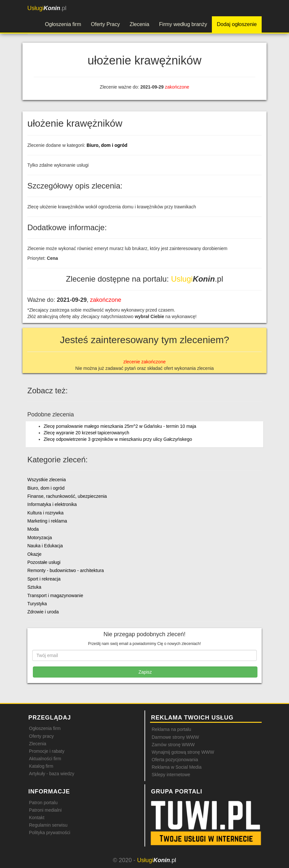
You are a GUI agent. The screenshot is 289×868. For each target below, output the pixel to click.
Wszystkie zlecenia (47, 480)
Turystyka (37, 604)
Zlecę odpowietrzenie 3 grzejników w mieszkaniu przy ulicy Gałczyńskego (118, 439)
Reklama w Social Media (177, 767)
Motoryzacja (40, 538)
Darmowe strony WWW (175, 737)
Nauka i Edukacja (45, 546)
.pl (47, 8)
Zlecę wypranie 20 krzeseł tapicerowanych (86, 433)
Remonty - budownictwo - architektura (66, 570)
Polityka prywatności (50, 833)
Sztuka (34, 587)
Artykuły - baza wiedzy (52, 774)
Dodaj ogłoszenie (237, 24)
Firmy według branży (183, 24)
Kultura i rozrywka (45, 513)
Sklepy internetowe (171, 775)
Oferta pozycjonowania (175, 760)
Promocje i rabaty (47, 751)
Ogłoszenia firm (63, 24)
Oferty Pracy (105, 24)
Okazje (34, 554)
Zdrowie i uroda (43, 612)
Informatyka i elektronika (52, 504)
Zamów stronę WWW (173, 745)
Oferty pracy (41, 736)
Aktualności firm (45, 759)
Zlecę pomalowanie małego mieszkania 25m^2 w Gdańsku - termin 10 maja (120, 426)
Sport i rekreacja (44, 579)
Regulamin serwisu (48, 825)
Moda (33, 529)
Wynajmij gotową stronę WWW (183, 752)
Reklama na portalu (171, 729)
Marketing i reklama (47, 521)
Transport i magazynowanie (55, 595)
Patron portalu (43, 803)
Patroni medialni (45, 810)
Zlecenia (139, 24)
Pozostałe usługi (44, 562)
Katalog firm (41, 766)
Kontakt (37, 818)
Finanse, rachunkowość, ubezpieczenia (67, 496)
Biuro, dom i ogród (107, 145)
